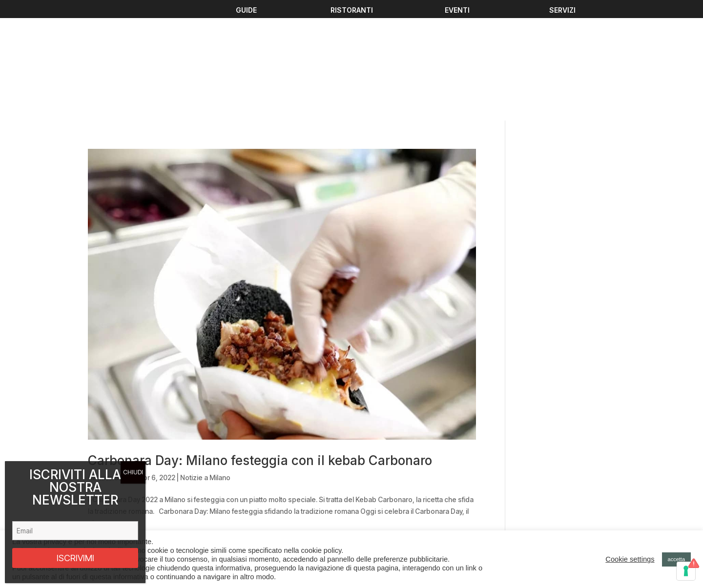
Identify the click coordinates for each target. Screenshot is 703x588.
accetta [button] (676, 559)
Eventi (228, 489)
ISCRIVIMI (75, 558)
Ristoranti (233, 512)
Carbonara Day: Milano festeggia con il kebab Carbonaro (260, 353)
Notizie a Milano (205, 370)
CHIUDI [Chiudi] (133, 472)
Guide (228, 500)
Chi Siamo (234, 524)
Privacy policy (540, 508)
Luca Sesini (116, 370)
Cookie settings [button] (630, 559)
